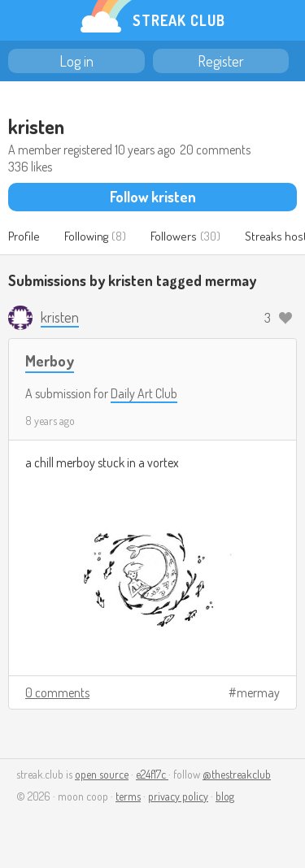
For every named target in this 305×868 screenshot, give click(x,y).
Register (221, 61)
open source (102, 774)
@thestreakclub (237, 774)
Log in (76, 61)
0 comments (57, 692)
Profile (24, 236)
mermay (258, 692)
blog (225, 796)
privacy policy (178, 796)
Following (86, 236)
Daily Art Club (144, 393)
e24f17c (152, 774)
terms (128, 796)
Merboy (50, 360)
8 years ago (50, 421)
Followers (174, 236)
